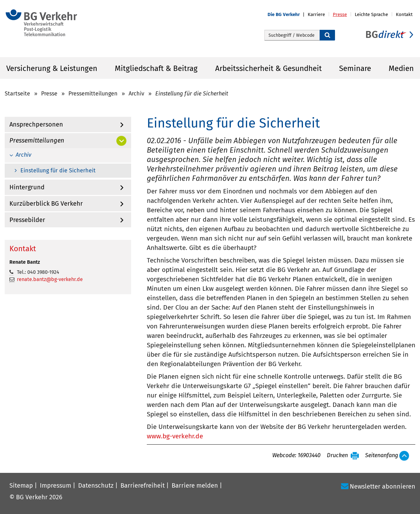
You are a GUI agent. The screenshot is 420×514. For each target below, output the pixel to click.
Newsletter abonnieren (383, 486)
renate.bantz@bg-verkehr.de (50, 279)
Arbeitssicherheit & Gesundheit (268, 68)
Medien (401, 68)
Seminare (355, 68)
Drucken (337, 456)
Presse (49, 94)
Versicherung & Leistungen (52, 68)
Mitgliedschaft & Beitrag (156, 68)
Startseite (17, 94)
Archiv (136, 94)
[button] (288, 15)
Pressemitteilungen (93, 94)
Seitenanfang (382, 456)
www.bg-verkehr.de (175, 436)
